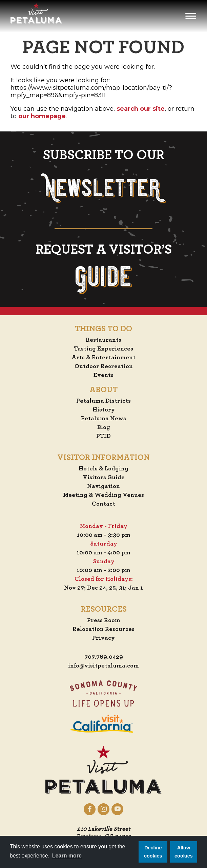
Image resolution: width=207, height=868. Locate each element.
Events (104, 375)
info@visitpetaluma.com (104, 666)
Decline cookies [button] (153, 852)
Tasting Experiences (104, 349)
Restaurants (104, 340)
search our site (141, 109)
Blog (104, 427)
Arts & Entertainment (104, 358)
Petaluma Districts (104, 401)
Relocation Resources (104, 629)
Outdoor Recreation (104, 366)
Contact (104, 504)
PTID (104, 436)
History (104, 410)
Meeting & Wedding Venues (104, 495)
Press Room (104, 620)
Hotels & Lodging (104, 469)
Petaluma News (104, 419)
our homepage (42, 116)
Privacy (104, 638)
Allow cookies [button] (184, 852)
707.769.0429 (104, 657)
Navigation (104, 486)
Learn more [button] (67, 856)
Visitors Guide (104, 478)
